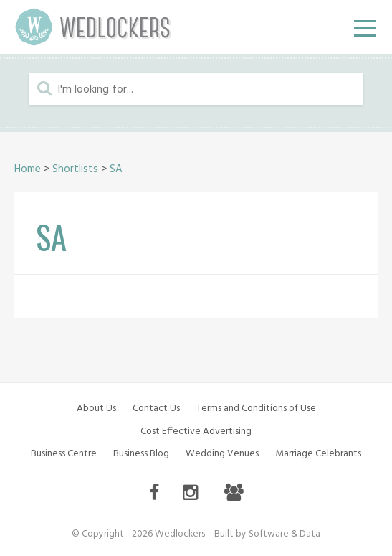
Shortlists (75, 169)
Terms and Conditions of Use (256, 409)
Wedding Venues (222, 454)
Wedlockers (93, 27)
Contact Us (156, 409)
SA (116, 169)
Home (28, 169)
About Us (96, 409)
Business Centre (64, 454)
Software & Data (285, 534)
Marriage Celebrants (318, 454)
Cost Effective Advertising (196, 432)
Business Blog (141, 454)
